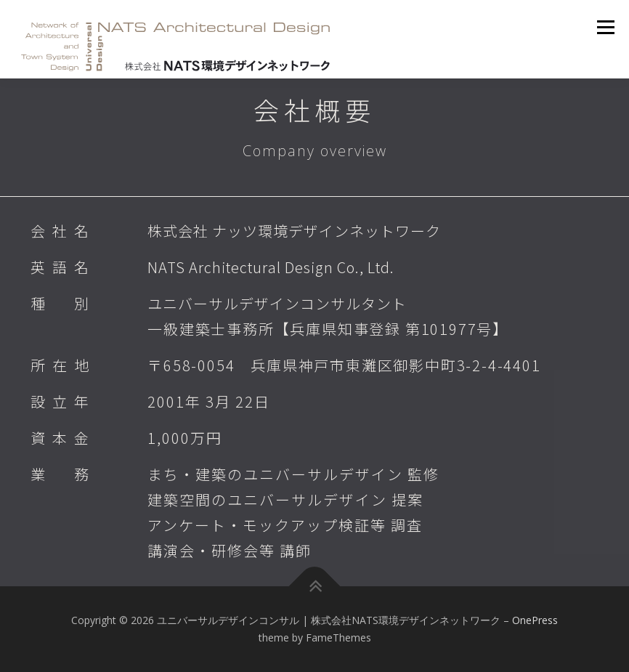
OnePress (535, 620)
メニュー (605, 27)
